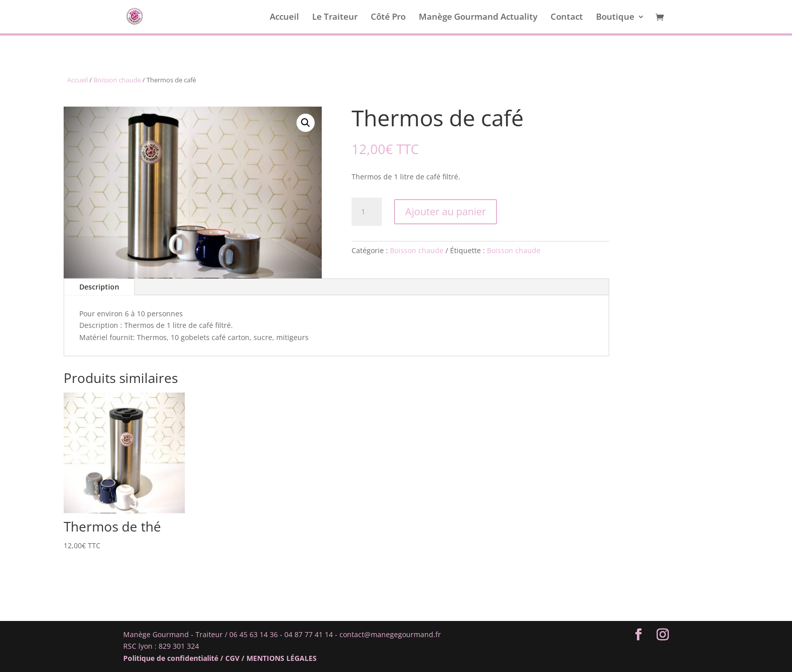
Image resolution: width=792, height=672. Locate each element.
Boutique (615, 18)
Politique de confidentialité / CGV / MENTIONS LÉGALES (220, 658)
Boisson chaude (117, 80)
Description (99, 287)
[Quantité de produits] (367, 212)
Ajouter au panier (445, 211)
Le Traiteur (335, 18)
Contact (567, 18)
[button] (306, 123)
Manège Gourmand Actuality (478, 18)
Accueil (284, 18)
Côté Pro (388, 18)
